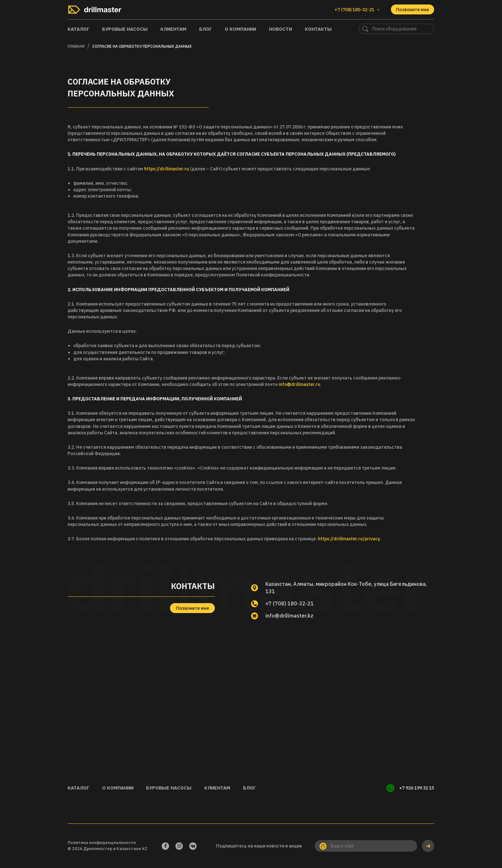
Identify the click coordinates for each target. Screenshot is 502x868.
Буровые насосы (125, 29)
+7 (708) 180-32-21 (290, 603)
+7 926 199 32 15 (417, 788)
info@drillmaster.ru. (300, 384)
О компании (240, 29)
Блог (206, 29)
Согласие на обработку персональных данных (142, 46)
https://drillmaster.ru (166, 169)
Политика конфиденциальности (102, 843)
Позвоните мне (413, 10)
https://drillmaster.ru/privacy (349, 539)
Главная (76, 46)
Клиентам (173, 29)
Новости (280, 29)
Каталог (78, 29)
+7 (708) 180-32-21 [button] (357, 10)
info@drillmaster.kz (290, 616)
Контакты (318, 29)
